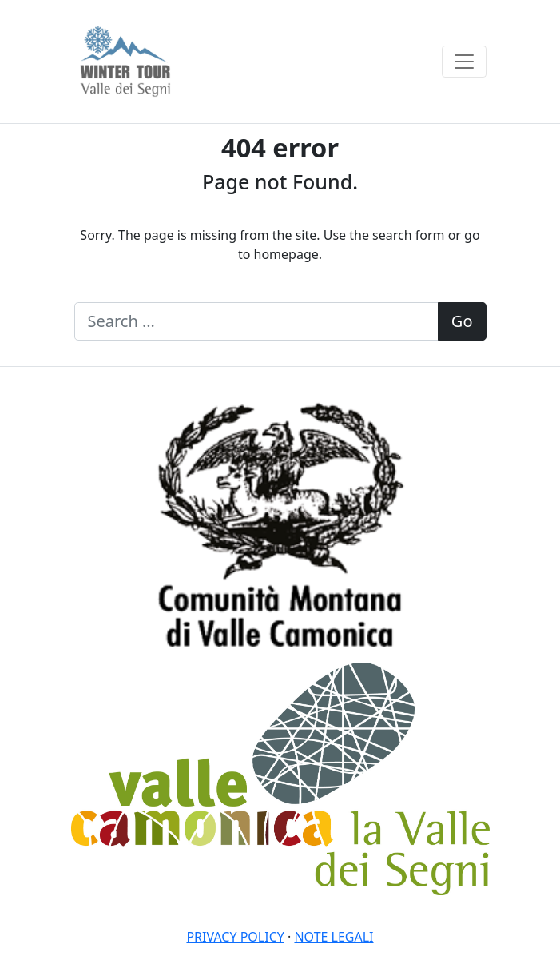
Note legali (334, 937)
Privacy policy (235, 937)
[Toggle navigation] (464, 62)
